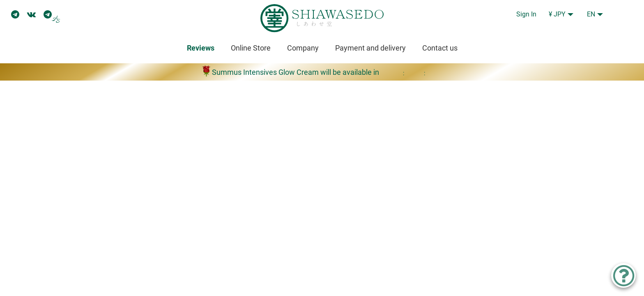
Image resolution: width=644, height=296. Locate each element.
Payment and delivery (370, 48)
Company (303, 48)
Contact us (440, 48)
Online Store (251, 48)
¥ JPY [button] (557, 14)
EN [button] (591, 14)
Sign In (526, 14)
